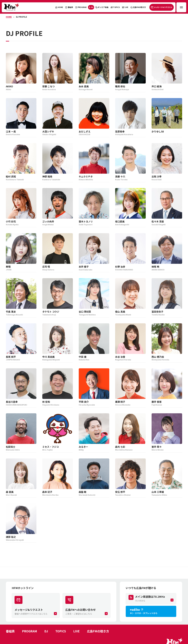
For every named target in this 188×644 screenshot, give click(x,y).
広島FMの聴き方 (98, 631)
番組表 (10, 631)
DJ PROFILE (22, 17)
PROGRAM (30, 631)
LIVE (76, 631)
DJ (46, 631)
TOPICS (61, 631)
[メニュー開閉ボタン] (181, 7)
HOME (9, 17)
